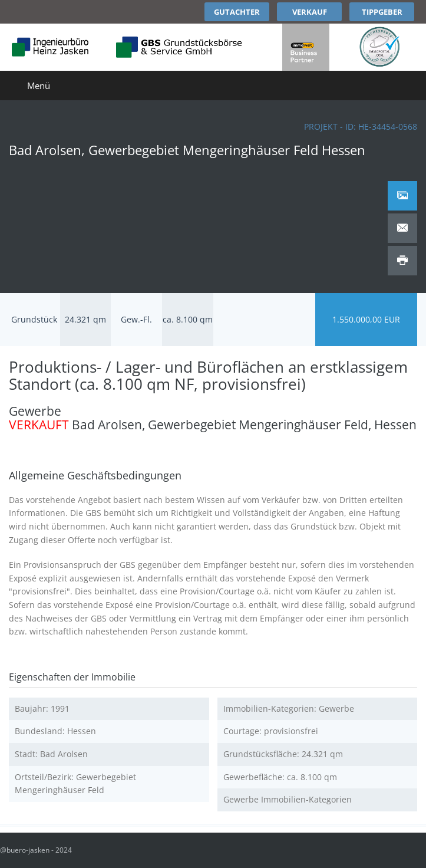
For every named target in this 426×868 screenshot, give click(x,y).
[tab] (402, 196)
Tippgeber (382, 12)
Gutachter (237, 12)
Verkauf (310, 12)
